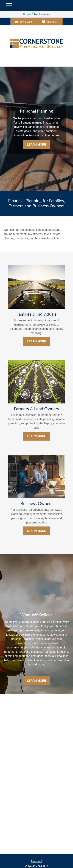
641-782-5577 (40, 866)
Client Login (24, 22)
